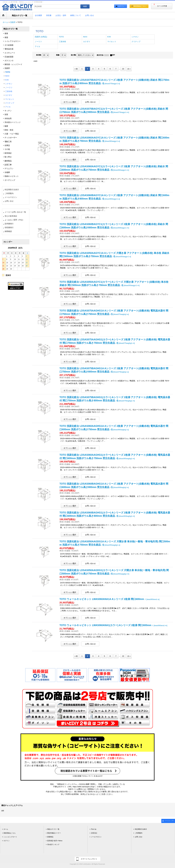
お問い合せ (9, 201)
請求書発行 (9, 224)
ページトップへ (170, 821)
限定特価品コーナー (54, 833)
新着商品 (50, 837)
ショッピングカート (10, 837)
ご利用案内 (9, 193)
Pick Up (94, 829)
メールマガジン (11, 197)
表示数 (39, 55)
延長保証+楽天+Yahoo (55, 841)
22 (123, 69)
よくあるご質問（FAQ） (14, 220)
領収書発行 (9, 228)
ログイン (121, 6)
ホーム (6, 829)
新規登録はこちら (140, 6)
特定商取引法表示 (12, 190)
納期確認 (8, 231)
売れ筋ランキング (53, 844)
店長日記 (94, 833)
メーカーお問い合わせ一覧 (15, 212)
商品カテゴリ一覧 (53, 829)
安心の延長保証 (11, 216)
